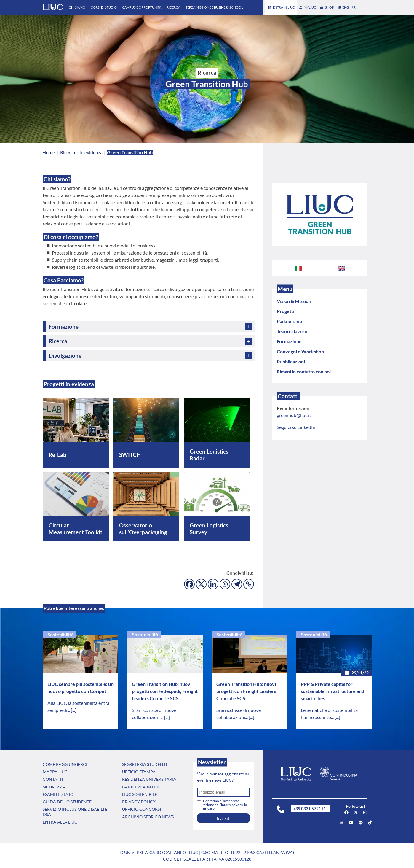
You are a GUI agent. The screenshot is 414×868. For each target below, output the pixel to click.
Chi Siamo (77, 7)
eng (343, 7)
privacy (209, 809)
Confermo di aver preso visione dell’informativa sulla (225, 805)
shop (327, 7)
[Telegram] (237, 584)
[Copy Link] (249, 584)
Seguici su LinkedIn (296, 427)
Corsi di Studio (104, 7)
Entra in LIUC (281, 7)
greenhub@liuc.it (294, 415)
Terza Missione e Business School (214, 7)
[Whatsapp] (225, 584)
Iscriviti (224, 818)
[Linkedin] (213, 584)
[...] (74, 710)
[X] (201, 584)
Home (49, 152)
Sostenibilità (60, 634)
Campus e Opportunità (142, 7)
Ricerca (173, 7)
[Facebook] (189, 584)
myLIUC (308, 7)
